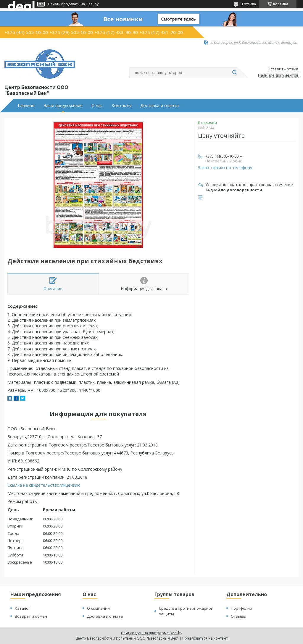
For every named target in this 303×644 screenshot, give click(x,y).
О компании (98, 608)
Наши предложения (63, 106)
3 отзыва (248, 4)
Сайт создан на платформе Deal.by (152, 633)
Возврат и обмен (31, 616)
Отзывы (238, 616)
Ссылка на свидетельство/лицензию (44, 485)
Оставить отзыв (283, 69)
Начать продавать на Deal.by (73, 4)
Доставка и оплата (159, 106)
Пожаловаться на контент (205, 638)
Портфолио (241, 608)
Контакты (121, 106)
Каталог (22, 608)
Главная (26, 106)
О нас (97, 106)
